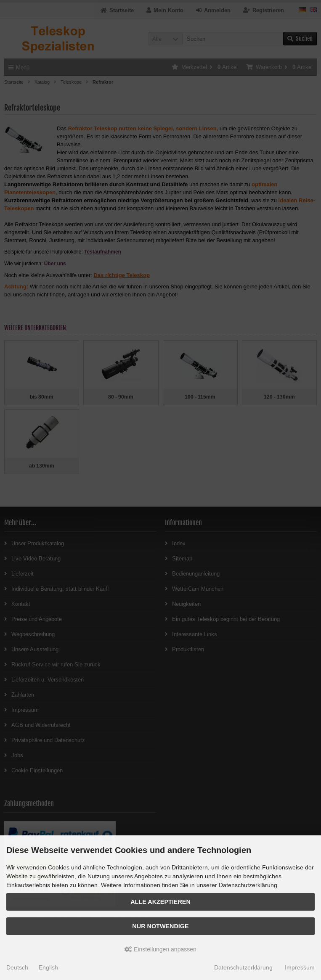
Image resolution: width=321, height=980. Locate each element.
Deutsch (17, 967)
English (48, 967)
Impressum (300, 967)
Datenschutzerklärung (243, 967)
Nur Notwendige (160, 926)
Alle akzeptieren (160, 902)
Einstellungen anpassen (160, 949)
